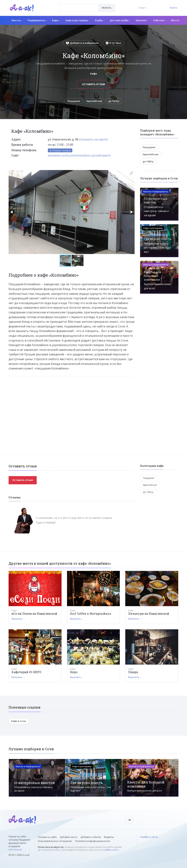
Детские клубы (120, 20)
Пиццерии (73, 101)
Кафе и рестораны (78, 20)
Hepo (74, 672)
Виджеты (109, 837)
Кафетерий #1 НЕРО (26, 672)
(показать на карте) (93, 140)
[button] (131, 173)
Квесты (17, 20)
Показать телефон (60, 151)
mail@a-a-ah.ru (111, 850)
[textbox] (78, 5)
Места (176, 20)
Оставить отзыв (93, 84)
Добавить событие (91, 837)
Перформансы (37, 20)
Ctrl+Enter (15, 850)
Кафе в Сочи (19, 721)
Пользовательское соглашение (55, 841)
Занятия (142, 20)
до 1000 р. (114, 101)
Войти (174, 8)
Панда (133, 672)
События (159, 20)
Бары (56, 20)
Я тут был (113, 43)
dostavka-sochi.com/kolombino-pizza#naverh (79, 156)
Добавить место (69, 837)
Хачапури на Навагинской (149, 614)
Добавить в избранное (82, 43)
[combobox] (78, 8)
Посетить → (18, 619)
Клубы (100, 20)
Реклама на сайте (47, 837)
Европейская (94, 101)
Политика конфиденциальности (93, 841)
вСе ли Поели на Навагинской (34, 614)
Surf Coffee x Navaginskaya (90, 614)
